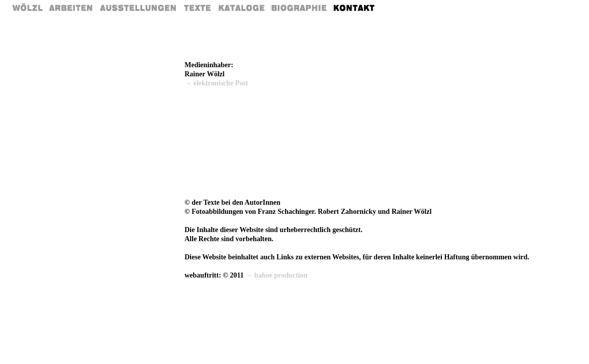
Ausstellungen (138, 8)
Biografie (299, 8)
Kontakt (355, 8)
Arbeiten (71, 8)
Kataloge (241, 8)
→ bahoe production (277, 275)
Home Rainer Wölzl (28, 8)
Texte (197, 8)
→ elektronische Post (216, 83)
